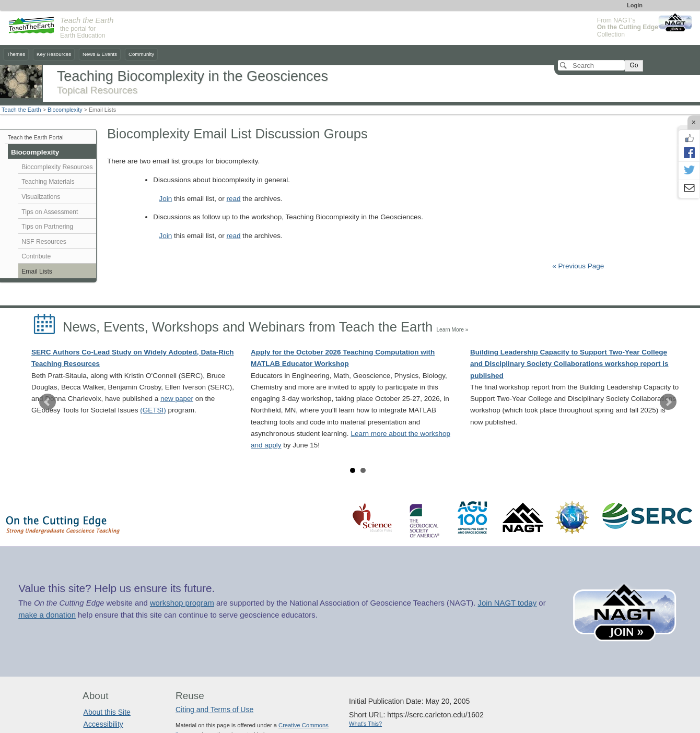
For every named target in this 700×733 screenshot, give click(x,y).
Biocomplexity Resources (57, 167)
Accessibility (103, 724)
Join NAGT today (507, 603)
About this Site (107, 712)
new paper (177, 399)
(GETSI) (153, 410)
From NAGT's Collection (628, 27)
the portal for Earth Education (87, 28)
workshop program (182, 603)
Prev (48, 402)
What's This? (365, 724)
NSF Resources (44, 242)
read (233, 199)
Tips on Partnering (47, 227)
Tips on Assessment (50, 212)
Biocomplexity (65, 110)
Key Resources (54, 54)
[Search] (591, 65)
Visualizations (41, 197)
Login (635, 5)
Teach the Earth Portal (36, 137)
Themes (16, 54)
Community (141, 54)
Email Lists (37, 271)
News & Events (100, 54)
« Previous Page (578, 266)
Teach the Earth (21, 110)
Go (634, 65)
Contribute (36, 256)
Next (668, 402)
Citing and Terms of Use (214, 710)
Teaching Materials (48, 182)
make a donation (47, 615)
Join (165, 199)
